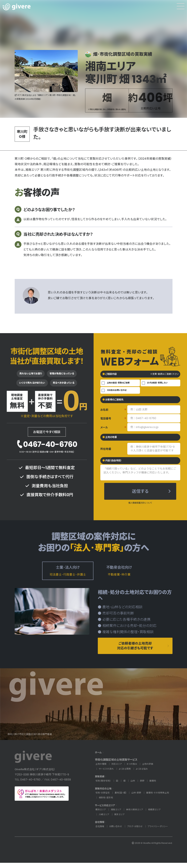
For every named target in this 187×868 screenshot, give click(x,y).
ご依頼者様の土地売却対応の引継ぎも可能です (135, 650)
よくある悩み (144, 774)
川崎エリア (104, 819)
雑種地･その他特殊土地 (111, 803)
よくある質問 (126, 774)
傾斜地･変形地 (136, 803)
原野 (144, 786)
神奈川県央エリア (136, 815)
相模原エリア (157, 815)
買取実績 (100, 782)
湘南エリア (117, 815)
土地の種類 (101, 769)
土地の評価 (150, 769)
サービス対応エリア (106, 810)
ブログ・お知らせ (137, 832)
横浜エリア (101, 815)
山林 (134, 786)
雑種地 (155, 786)
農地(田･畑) (122, 798)
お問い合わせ (117, 832)
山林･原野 (139, 798)
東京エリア (120, 819)
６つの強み (134, 769)
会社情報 (100, 827)
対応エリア (118, 769)
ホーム (99, 758)
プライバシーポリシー (161, 832)
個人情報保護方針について (140, 505)
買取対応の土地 (104, 794)
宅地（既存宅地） (104, 786)
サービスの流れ (107, 774)
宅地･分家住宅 (103, 798)
